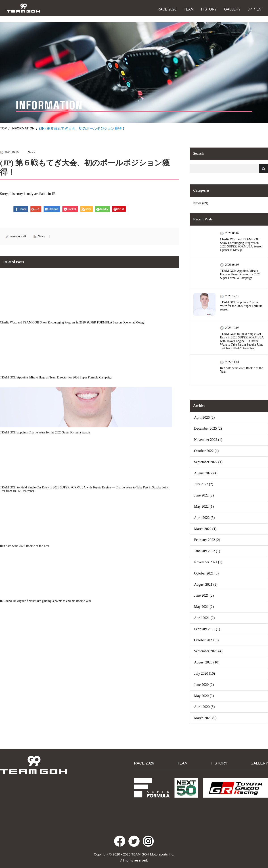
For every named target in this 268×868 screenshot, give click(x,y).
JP (249, 9)
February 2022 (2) (207, 540)
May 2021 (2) (204, 607)
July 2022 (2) (204, 484)
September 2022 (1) (208, 462)
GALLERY (232, 9)
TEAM (189, 9)
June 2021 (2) (204, 595)
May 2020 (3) (204, 696)
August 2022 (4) (206, 473)
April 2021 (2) (204, 618)
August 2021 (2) (206, 584)
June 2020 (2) (204, 685)
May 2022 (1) (204, 506)
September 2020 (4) (208, 651)
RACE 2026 (167, 9)
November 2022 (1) (208, 440)
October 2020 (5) (206, 640)
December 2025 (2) (208, 428)
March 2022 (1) (205, 529)
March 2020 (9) (205, 718)
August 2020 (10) (207, 662)
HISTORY (209, 9)
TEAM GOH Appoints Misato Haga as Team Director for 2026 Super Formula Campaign (240, 274)
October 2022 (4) (206, 451)
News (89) (201, 203)
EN (258, 9)
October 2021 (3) (206, 573)
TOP (4, 128)
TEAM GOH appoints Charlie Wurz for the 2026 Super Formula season (241, 306)
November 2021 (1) (208, 562)
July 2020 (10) (204, 673)
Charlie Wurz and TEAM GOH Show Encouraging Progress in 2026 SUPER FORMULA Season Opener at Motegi (241, 245)
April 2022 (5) (204, 518)
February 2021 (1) (207, 629)
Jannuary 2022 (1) (207, 551)
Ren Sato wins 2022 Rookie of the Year (241, 370)
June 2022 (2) (204, 495)
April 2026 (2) (204, 417)
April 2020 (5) (204, 707)
